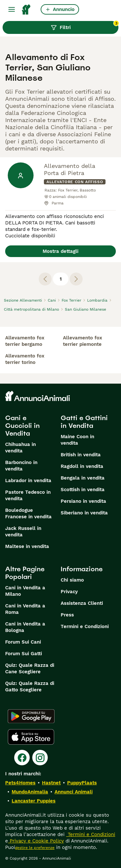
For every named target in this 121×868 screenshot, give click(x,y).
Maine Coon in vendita (77, 440)
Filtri (85, 26)
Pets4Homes (20, 783)
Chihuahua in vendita (20, 448)
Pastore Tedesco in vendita (28, 495)
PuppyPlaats (82, 783)
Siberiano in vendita (84, 513)
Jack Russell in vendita (23, 532)
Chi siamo (72, 580)
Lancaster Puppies (34, 801)
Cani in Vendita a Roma (25, 609)
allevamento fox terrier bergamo (25, 341)
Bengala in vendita (83, 478)
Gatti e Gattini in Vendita (84, 422)
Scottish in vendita (83, 490)
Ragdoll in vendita (82, 466)
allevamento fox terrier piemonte (83, 341)
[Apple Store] (31, 737)
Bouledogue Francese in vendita (28, 513)
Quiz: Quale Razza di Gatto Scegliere (30, 687)
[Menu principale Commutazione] (12, 9)
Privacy (69, 592)
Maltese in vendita (27, 546)
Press (67, 615)
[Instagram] (40, 758)
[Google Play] (31, 716)
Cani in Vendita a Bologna (25, 627)
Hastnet (51, 783)
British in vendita (81, 455)
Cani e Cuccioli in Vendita (22, 426)
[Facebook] (22, 758)
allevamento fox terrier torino (25, 359)
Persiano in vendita (83, 501)
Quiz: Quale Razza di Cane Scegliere (30, 668)
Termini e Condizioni (85, 626)
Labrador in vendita (28, 480)
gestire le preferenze (35, 848)
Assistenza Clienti (82, 603)
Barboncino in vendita (21, 466)
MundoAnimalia (30, 792)
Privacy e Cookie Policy (36, 841)
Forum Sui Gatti (24, 654)
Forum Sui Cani (23, 642)
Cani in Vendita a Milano (25, 591)
